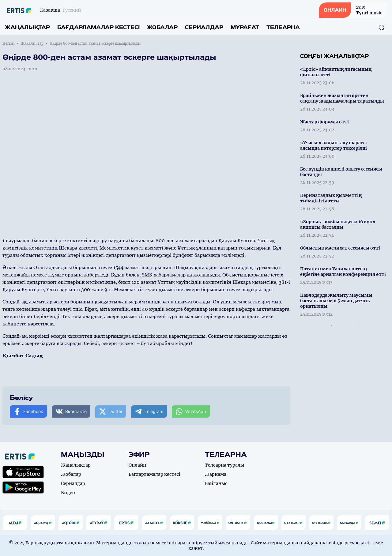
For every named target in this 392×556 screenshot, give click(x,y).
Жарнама (216, 474)
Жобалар (162, 27)
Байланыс (216, 483)
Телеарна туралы (224, 465)
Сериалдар (204, 27)
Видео (68, 493)
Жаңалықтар (27, 27)
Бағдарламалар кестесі (98, 27)
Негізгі (9, 43)
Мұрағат (245, 27)
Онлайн (137, 465)
